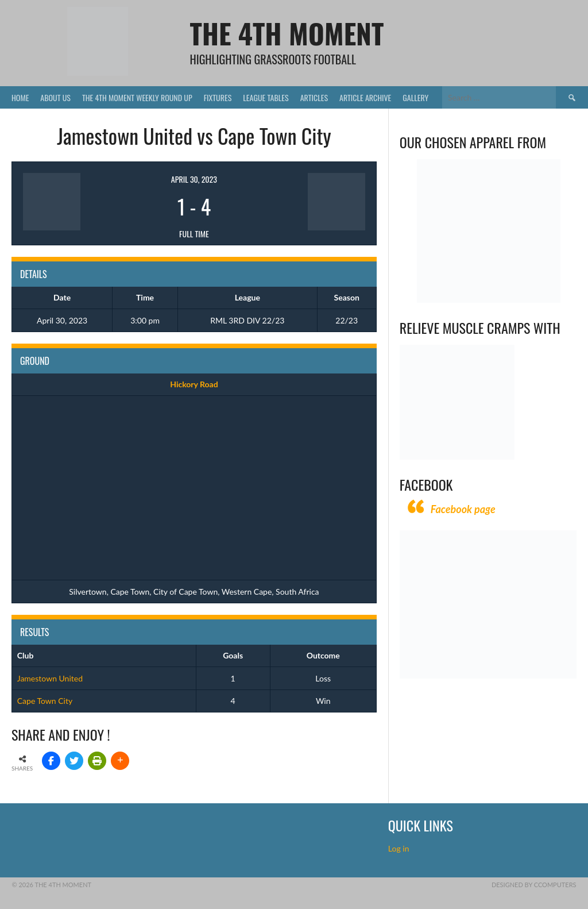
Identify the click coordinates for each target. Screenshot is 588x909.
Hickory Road (194, 384)
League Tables (266, 97)
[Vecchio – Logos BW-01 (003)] (489, 300)
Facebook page (463, 509)
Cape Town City (45, 701)
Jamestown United (50, 678)
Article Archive (365, 97)
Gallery (415, 97)
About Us (55, 97)
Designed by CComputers (534, 885)
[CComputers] (488, 675)
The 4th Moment (287, 33)
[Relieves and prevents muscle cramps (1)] (457, 457)
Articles (314, 97)
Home (20, 97)
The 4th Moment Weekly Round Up (137, 97)
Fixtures (218, 97)
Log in (400, 848)
